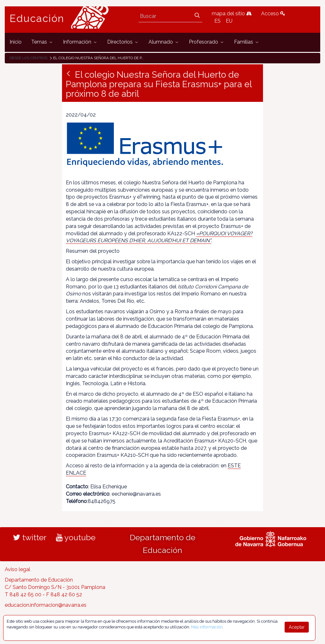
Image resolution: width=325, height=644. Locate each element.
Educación (37, 18)
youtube (76, 537)
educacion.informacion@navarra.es (46, 605)
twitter (30, 537)
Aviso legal (17, 569)
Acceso (273, 14)
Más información (207, 627)
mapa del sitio (232, 14)
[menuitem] (16, 42)
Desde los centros (28, 58)
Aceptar (297, 627)
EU (229, 21)
